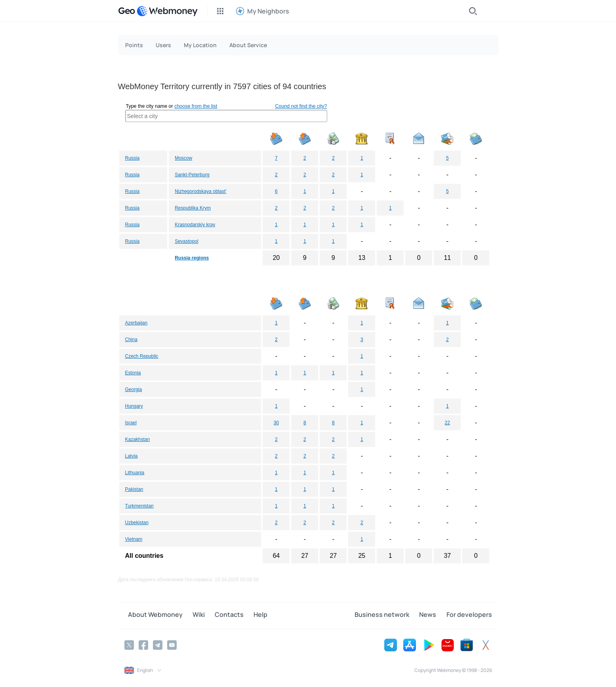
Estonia (133, 373)
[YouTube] (172, 644)
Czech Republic (142, 356)
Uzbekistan (137, 523)
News (432, 615)
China (131, 340)
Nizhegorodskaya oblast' (200, 191)
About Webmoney (152, 615)
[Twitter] (129, 644)
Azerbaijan (136, 323)
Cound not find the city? (301, 106)
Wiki (192, 615)
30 (276, 423)
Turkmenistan (139, 506)
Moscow (183, 158)
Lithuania (135, 473)
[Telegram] (158, 644)
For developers (469, 615)
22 (447, 423)
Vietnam (134, 539)
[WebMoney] (167, 11)
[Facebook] (143, 644)
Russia (133, 158)
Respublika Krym (193, 208)
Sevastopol (186, 241)
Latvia (132, 456)
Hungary (134, 406)
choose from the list (196, 106)
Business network (389, 615)
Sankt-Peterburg (192, 175)
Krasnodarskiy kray (195, 225)
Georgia (134, 389)
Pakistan (134, 489)
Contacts (218, 615)
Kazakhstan (138, 439)
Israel (131, 423)
